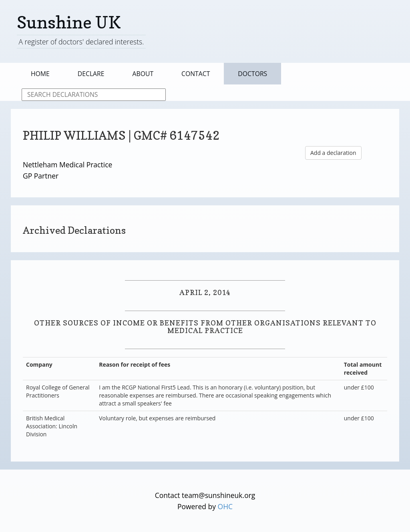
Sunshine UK (69, 22)
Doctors (252, 74)
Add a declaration (333, 153)
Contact (196, 74)
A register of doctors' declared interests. (81, 42)
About (143, 74)
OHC (225, 506)
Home (40, 74)
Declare (91, 74)
